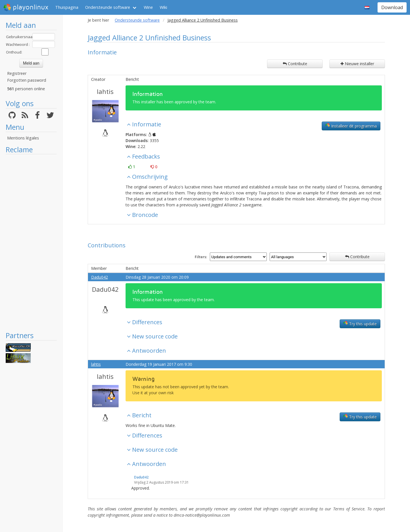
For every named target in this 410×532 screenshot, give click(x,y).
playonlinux (26, 7)
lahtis (105, 91)
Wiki (163, 7)
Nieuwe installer (357, 64)
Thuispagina (67, 7)
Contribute (295, 64)
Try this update (360, 324)
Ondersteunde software (108, 7)
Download (392, 7)
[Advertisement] (31, 243)
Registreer (17, 73)
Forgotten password (27, 80)
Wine (148, 7)
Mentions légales (23, 138)
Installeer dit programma (351, 126)
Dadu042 (100, 277)
